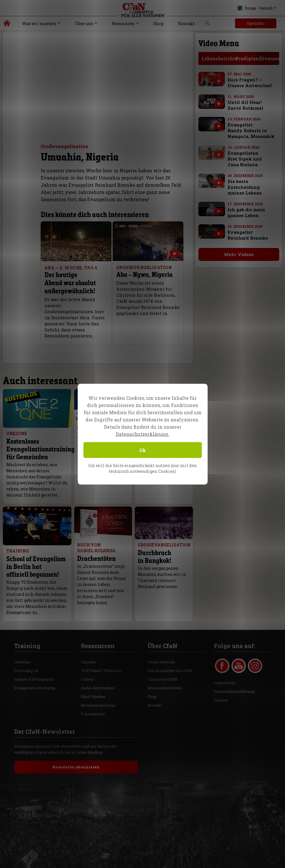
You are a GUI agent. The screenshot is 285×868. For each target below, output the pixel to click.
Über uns (84, 24)
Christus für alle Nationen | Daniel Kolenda (7, 25)
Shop (159, 24)
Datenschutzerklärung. (142, 434)
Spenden (256, 23)
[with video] (219, 81)
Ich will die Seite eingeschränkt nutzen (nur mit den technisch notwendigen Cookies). (143, 468)
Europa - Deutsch (255, 8)
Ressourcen (123, 24)
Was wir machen (39, 24)
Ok (142, 450)
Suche (207, 25)
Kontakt (187, 24)
